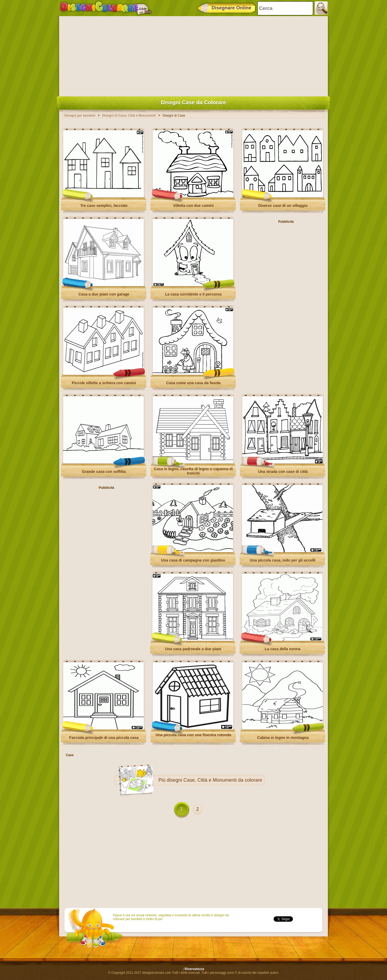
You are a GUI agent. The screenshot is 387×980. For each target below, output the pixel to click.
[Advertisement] (193, 55)
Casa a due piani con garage (104, 294)
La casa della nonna (283, 649)
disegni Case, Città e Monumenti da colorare (214, 780)
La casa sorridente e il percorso (193, 294)
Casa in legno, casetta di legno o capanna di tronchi (193, 471)
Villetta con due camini (193, 206)
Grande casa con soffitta (104, 472)
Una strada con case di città (283, 472)
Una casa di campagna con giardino (193, 560)
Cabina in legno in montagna (283, 738)
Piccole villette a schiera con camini (104, 383)
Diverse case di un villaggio (283, 206)
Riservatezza (194, 969)
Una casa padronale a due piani (193, 649)
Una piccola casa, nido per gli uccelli (282, 560)
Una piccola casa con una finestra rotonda (193, 735)
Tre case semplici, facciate (104, 206)
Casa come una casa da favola (193, 383)
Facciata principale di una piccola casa (104, 738)
